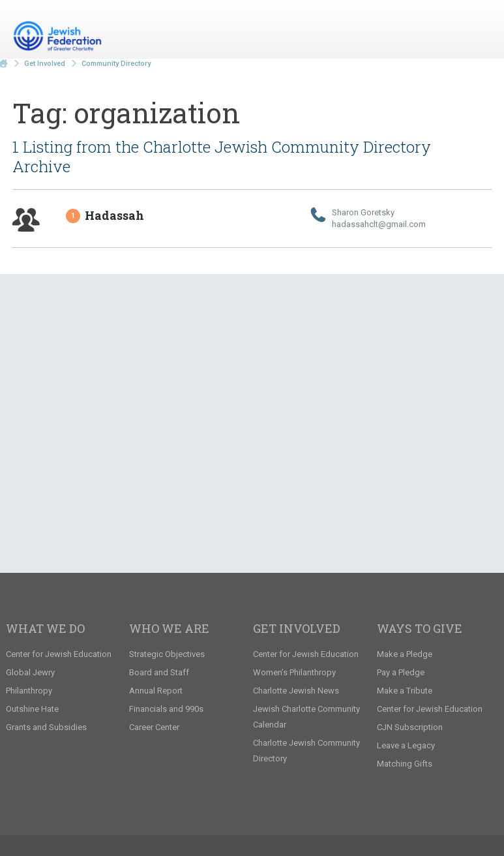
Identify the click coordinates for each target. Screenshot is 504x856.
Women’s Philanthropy (294, 672)
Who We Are (169, 628)
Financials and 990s (166, 709)
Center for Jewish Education (59, 654)
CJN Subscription (410, 727)
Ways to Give (420, 628)
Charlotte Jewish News (296, 691)
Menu (477, 31)
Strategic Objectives (167, 654)
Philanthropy (29, 691)
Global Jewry (30, 672)
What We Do (45, 628)
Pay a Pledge (401, 672)
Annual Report (156, 691)
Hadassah (106, 215)
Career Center (154, 727)
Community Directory (116, 64)
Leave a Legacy (406, 745)
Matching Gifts (405, 764)
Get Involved (45, 64)
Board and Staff (159, 672)
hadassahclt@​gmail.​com (379, 224)
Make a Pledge (405, 654)
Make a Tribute (405, 691)
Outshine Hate (32, 709)
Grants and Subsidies (46, 727)
